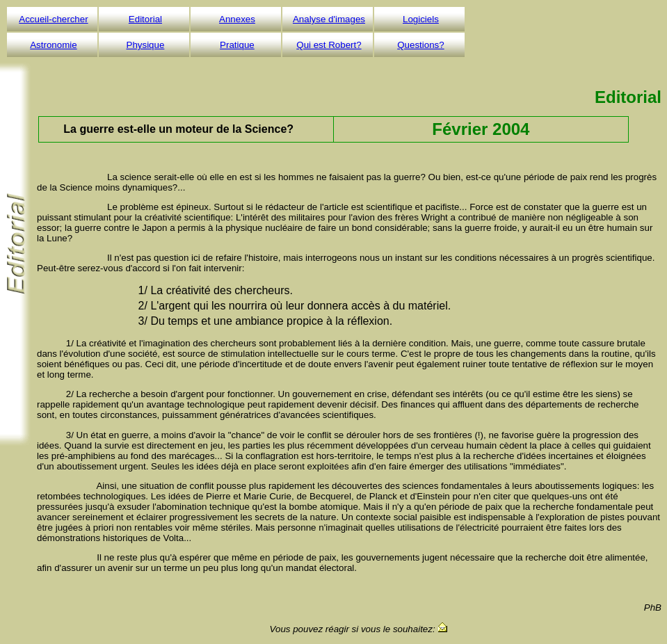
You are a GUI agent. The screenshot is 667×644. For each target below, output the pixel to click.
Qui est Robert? (329, 45)
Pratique (237, 45)
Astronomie (53, 45)
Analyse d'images (329, 19)
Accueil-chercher (53, 19)
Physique (146, 45)
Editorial (145, 19)
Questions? (420, 45)
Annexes (237, 19)
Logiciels (421, 19)
